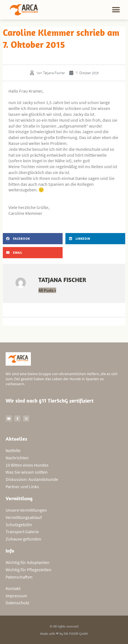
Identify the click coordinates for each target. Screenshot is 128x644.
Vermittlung (19, 498)
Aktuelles (16, 439)
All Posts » (47, 290)
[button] (116, 10)
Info (10, 551)
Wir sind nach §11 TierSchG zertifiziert (50, 401)
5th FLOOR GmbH (76, 634)
